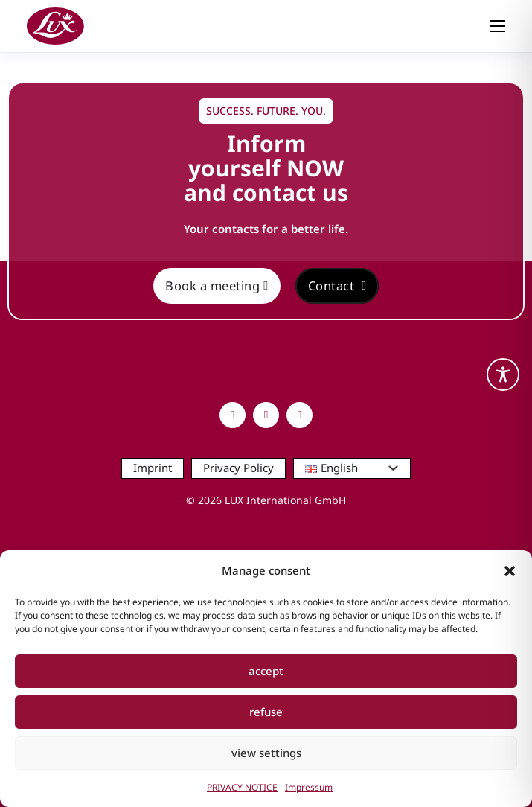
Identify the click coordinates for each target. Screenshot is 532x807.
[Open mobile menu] (498, 26)
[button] (510, 571)
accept (266, 671)
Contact (337, 286)
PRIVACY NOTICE (242, 787)
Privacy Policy (238, 468)
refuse (266, 712)
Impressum (309, 787)
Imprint (153, 468)
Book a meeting (217, 286)
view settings (266, 753)
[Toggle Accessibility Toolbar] (503, 374)
